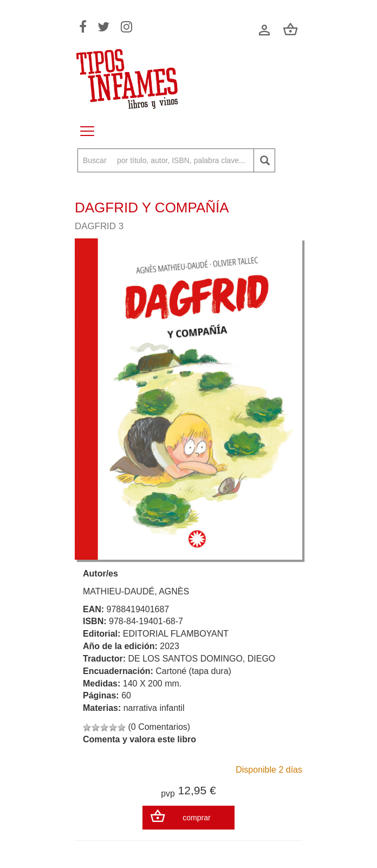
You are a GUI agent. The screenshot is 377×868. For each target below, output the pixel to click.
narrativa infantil (154, 708)
